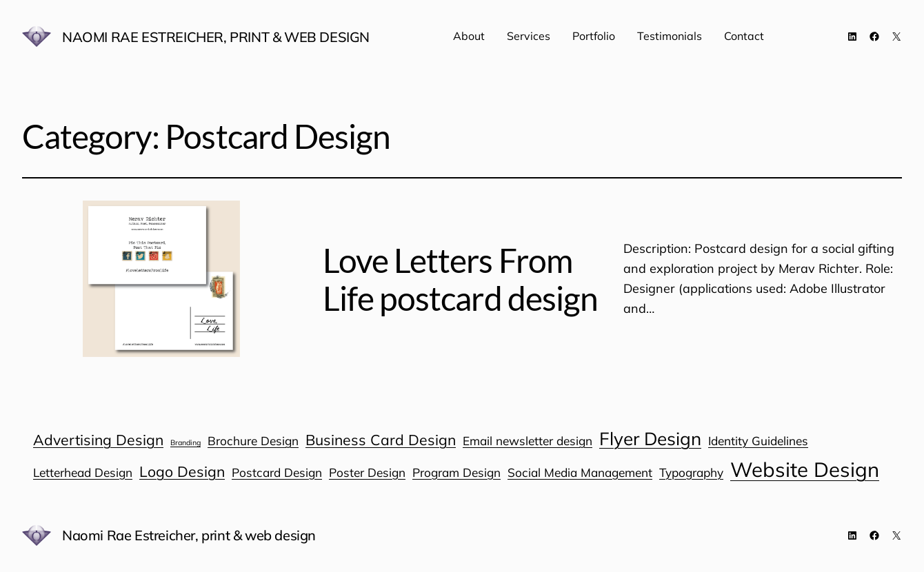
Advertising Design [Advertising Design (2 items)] (98, 440)
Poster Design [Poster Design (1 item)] (367, 472)
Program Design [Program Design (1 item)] (456, 472)
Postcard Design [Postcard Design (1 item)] (277, 472)
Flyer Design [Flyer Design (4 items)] (650, 439)
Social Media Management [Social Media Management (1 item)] (580, 472)
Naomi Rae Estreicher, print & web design (216, 37)
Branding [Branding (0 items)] (185, 442)
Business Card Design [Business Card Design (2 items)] (381, 440)
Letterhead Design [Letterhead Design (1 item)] (83, 472)
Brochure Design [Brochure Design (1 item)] (253, 441)
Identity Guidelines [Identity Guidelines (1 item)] (758, 441)
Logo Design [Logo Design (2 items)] (182, 471)
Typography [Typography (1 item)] (691, 472)
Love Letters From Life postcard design (460, 279)
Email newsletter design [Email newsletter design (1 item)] (528, 441)
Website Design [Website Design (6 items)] (805, 469)
